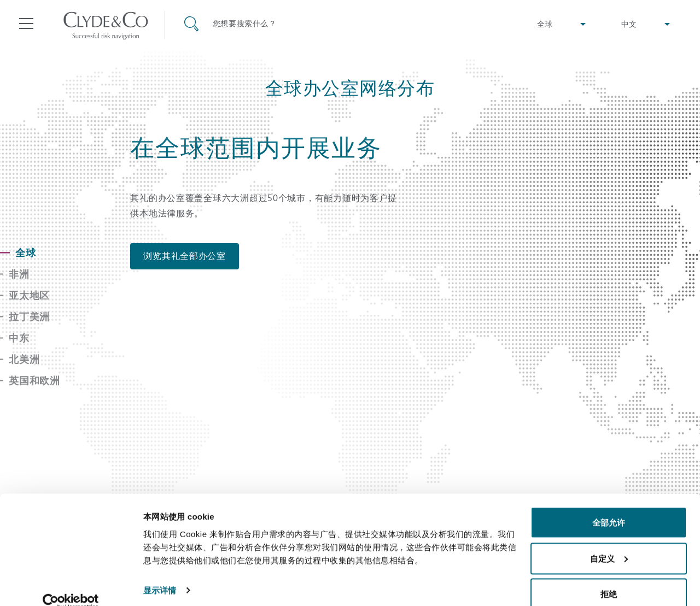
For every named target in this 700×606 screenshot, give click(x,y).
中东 (19, 338)
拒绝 (609, 577)
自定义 (609, 541)
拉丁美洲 (29, 317)
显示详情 (160, 572)
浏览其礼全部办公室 (185, 256)
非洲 (19, 274)
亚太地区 (29, 295)
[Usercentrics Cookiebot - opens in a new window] (71, 585)
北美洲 (24, 359)
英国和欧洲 (34, 381)
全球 (26, 253)
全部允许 (609, 505)
